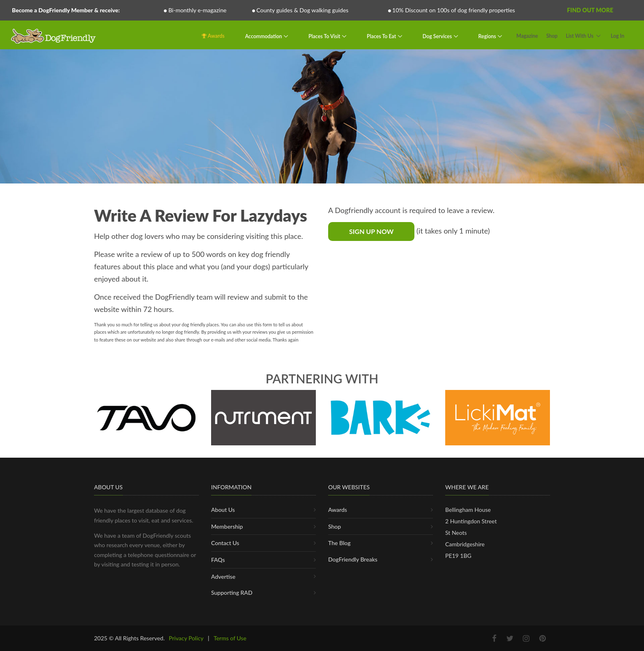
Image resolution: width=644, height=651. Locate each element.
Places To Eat (382, 36)
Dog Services (438, 36)
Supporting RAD (232, 593)
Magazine (527, 36)
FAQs (218, 560)
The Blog (339, 543)
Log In (618, 36)
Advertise (223, 577)
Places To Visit (325, 36)
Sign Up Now (371, 231)
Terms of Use (230, 638)
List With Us (580, 36)
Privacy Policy (186, 638)
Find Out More (590, 10)
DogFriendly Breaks (353, 559)
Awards (213, 36)
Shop (552, 36)
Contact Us (225, 543)
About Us (223, 510)
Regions (488, 36)
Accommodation (264, 36)
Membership (227, 526)
